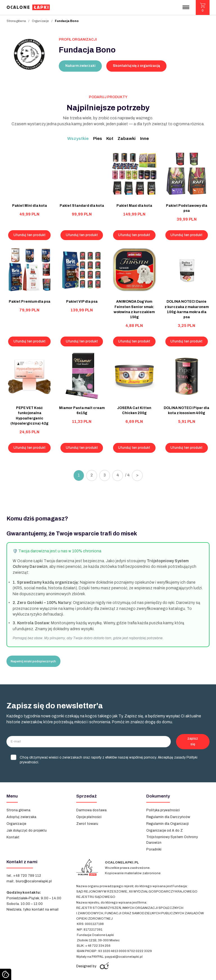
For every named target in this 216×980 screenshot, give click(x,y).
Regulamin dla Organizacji (167, 824)
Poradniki (154, 849)
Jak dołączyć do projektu (27, 830)
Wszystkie (78, 139)
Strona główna (16, 21)
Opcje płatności (89, 817)
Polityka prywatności (163, 810)
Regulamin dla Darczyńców (168, 817)
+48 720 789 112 (27, 876)
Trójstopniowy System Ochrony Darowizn (172, 840)
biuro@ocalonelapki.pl (34, 881)
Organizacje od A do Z (165, 830)
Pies (98, 139)
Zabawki (127, 139)
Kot (110, 139)
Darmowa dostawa (91, 810)
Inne (144, 139)
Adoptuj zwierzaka (21, 817)
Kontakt (13, 837)
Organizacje (40, 21)
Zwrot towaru (87, 824)
